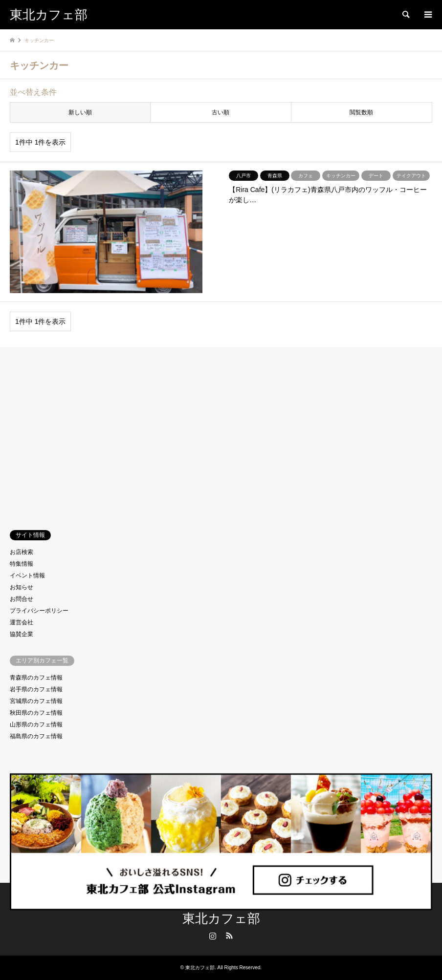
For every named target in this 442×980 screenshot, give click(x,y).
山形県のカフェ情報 (36, 724)
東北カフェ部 (221, 919)
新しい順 (80, 112)
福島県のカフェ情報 (36, 736)
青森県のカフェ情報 (36, 678)
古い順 (221, 112)
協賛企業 (22, 634)
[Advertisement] (221, 430)
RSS (229, 936)
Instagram (213, 936)
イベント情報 (27, 575)
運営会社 (22, 622)
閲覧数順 (361, 112)
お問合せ (22, 599)
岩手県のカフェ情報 (36, 689)
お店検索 (22, 552)
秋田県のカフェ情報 (36, 713)
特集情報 (22, 564)
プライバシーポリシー (39, 611)
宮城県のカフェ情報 (36, 701)
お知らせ (22, 587)
